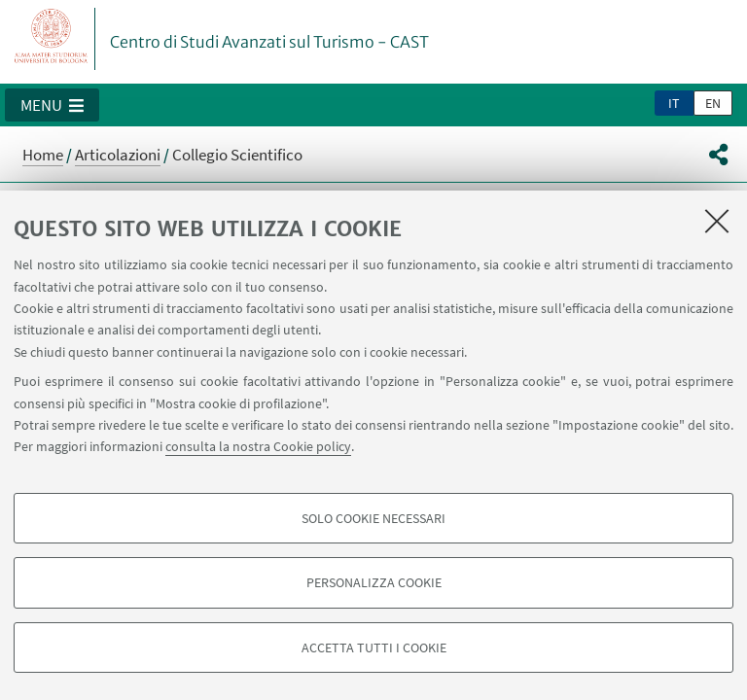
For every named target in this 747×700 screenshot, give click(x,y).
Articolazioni (118, 155)
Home (43, 155)
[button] (52, 105)
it (674, 103)
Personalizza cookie (374, 582)
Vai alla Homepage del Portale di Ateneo (52, 39)
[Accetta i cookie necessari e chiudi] (717, 221)
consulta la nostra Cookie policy (258, 446)
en (713, 103)
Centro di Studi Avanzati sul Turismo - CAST (269, 42)
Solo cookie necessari (373, 518)
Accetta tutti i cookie (374, 647)
